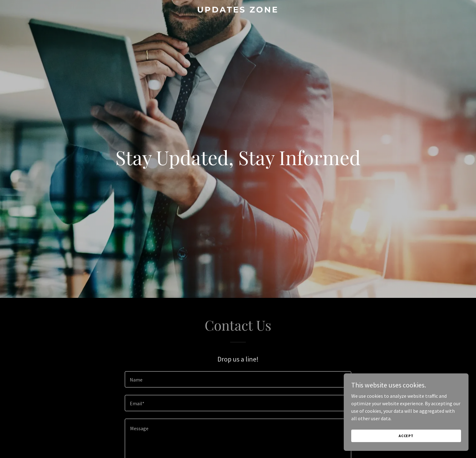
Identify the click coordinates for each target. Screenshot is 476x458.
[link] (238, 11)
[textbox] (238, 379)
